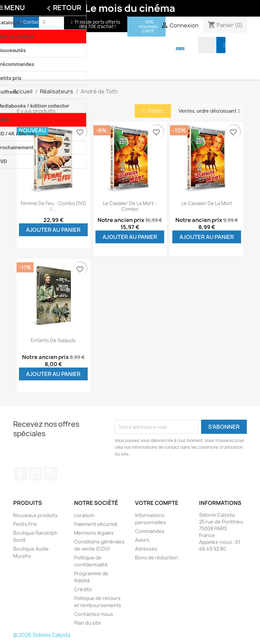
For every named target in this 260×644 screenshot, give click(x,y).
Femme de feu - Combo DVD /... (53, 206)
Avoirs (142, 540)
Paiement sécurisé (96, 524)
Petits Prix (25, 524)
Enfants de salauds (53, 340)
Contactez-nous (94, 614)
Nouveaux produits (35, 515)
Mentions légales (94, 533)
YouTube (36, 474)
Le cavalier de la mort (207, 203)
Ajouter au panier (53, 230)
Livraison (84, 515)
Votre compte (157, 503)
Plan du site (88, 623)
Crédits (83, 589)
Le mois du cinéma (130, 8)
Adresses (146, 549)
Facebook (21, 474)
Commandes (150, 531)
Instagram (50, 474)
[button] (30, 22)
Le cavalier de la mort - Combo (130, 206)
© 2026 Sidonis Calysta (42, 635)
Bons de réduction (157, 558)
